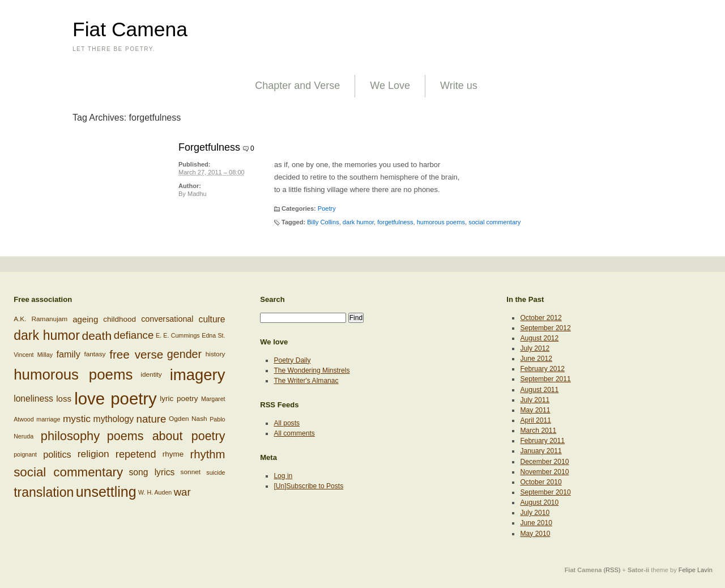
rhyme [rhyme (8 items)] (173, 454)
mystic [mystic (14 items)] (77, 419)
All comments (294, 433)
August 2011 (539, 390)
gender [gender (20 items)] (184, 353)
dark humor (358, 222)
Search (272, 299)
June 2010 (536, 523)
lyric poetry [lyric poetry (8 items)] (179, 399)
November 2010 (544, 472)
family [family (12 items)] (69, 354)
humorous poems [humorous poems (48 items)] (73, 374)
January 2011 (541, 451)
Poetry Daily (292, 360)
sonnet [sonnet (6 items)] (191, 472)
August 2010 (539, 502)
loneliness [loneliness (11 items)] (33, 399)
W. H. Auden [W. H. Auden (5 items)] (155, 492)
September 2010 (545, 492)
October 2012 (541, 318)
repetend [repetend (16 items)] (136, 454)
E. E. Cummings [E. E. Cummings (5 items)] (178, 335)
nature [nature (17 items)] (152, 419)
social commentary (494, 222)
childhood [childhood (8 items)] (120, 319)
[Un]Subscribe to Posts (308, 486)
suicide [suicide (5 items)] (216, 472)
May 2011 (535, 410)
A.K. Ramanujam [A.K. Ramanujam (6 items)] (40, 318)
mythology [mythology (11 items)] (114, 419)
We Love (390, 86)
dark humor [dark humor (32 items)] (47, 335)
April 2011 (535, 420)
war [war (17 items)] (182, 492)
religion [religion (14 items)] (93, 454)
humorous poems (441, 222)
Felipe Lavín (696, 570)
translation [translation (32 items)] (44, 492)
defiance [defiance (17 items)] (134, 335)
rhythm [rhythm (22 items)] (207, 454)
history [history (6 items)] (216, 353)
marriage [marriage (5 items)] (48, 419)
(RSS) (612, 570)
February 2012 (542, 369)
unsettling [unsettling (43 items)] (106, 492)
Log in (283, 476)
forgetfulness (395, 222)
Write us (459, 86)
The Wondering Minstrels (312, 370)
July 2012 (535, 348)
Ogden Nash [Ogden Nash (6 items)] (188, 419)
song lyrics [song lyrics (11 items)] (152, 472)
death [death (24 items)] (97, 336)
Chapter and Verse (297, 86)
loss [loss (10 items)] (64, 399)
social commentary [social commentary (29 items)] (68, 472)
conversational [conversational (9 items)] (167, 319)
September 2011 (545, 379)
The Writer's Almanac (306, 381)
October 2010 (541, 482)
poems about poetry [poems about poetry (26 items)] (166, 436)
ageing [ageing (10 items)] (85, 319)
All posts (287, 423)
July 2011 (535, 400)
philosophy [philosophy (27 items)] (70, 436)
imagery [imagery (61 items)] (198, 375)
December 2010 (544, 462)
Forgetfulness (209, 147)
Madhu (197, 194)
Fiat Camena (130, 29)
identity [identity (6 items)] (151, 374)
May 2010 (535, 534)
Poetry (327, 208)
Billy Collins (323, 222)
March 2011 (538, 431)
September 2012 (545, 328)
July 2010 (535, 513)
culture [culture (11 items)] (212, 319)
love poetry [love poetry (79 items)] (116, 399)
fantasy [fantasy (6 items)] (95, 353)
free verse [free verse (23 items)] (136, 354)
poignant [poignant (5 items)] (25, 454)
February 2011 (542, 441)
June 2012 (536, 359)
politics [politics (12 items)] (57, 454)
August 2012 (539, 338)
